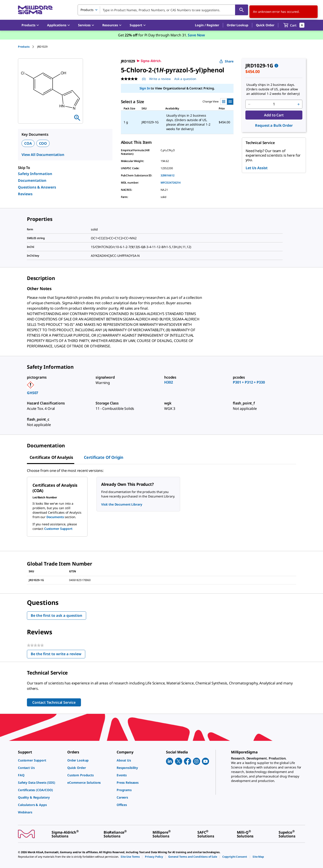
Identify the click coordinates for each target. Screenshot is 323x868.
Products (24, 47)
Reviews (25, 194)
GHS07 (33, 393)
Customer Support (58, 529)
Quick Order (265, 25)
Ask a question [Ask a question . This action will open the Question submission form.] (185, 79)
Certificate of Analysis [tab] (51, 457)
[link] (40, 760)
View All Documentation (43, 155)
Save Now (196, 35)
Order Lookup (237, 25)
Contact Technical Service (54, 702)
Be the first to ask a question (57, 615)
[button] (207, 25)
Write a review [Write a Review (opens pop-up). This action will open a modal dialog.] (160, 79)
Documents (55, 517)
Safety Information (35, 174)
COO (43, 143)
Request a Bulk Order (274, 125)
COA (28, 143)
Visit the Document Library (122, 504)
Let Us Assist (257, 168)
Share (226, 61)
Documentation (32, 180)
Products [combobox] (87, 10)
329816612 (168, 175)
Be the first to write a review (58, 655)
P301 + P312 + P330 (249, 382)
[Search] (242, 10)
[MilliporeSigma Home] (35, 10)
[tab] (28, 47)
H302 (168, 382)
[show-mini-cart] (294, 25)
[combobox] (163, 10)
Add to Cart (274, 115)
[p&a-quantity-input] (274, 104)
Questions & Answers (37, 187)
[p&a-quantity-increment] (299, 104)
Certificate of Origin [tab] (104, 457)
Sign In (145, 88)
